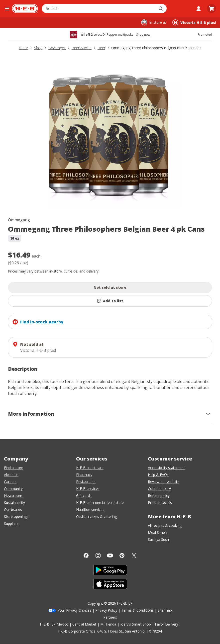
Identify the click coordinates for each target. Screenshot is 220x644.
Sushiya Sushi (159, 539)
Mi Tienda (108, 624)
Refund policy (159, 496)
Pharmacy (84, 475)
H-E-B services (88, 489)
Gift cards (84, 496)
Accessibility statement (166, 468)
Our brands (13, 509)
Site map (165, 610)
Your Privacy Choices (74, 610)
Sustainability (14, 503)
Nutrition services (90, 509)
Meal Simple (158, 532)
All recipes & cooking (165, 525)
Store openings (16, 516)
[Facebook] (86, 555)
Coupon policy (159, 489)
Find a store (14, 468)
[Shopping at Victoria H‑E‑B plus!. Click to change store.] (194, 22)
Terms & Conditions (137, 610)
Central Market (84, 624)
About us (11, 475)
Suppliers (11, 523)
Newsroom (13, 496)
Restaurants (86, 482)
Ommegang (19, 220)
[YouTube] (110, 555)
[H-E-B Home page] (25, 8)
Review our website (164, 482)
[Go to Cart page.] (212, 8)
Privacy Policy (106, 610)
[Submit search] (161, 8)
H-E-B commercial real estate (100, 503)
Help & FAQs (158, 475)
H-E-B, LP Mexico (54, 624)
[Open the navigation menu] (7, 8)
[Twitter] (134, 555)
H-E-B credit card (90, 468)
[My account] (199, 8)
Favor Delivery (166, 624)
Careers (10, 482)
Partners (110, 617)
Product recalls (160, 503)
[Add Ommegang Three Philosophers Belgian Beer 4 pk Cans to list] (110, 301)
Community (13, 489)
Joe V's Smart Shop (136, 624)
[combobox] (99, 8)
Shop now (143, 35)
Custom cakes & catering (96, 516)
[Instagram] (98, 555)
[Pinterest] (122, 555)
